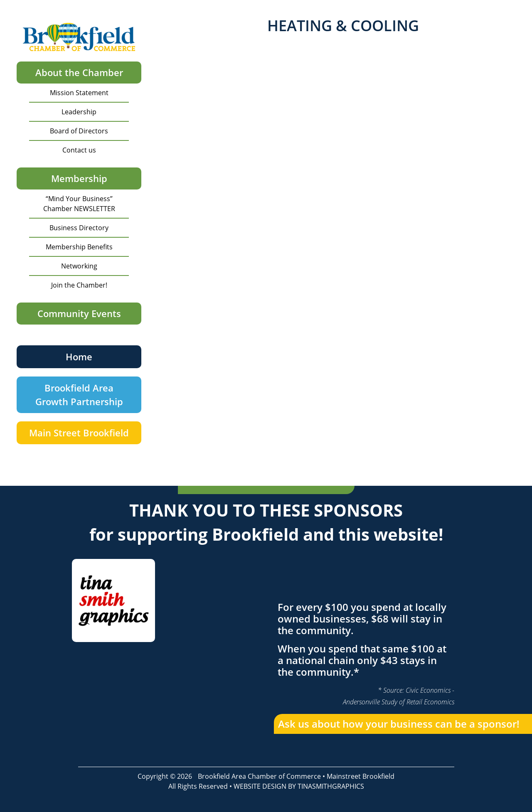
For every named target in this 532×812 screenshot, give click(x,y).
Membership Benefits (79, 247)
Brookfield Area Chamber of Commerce (259, 776)
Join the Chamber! (79, 285)
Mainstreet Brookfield (361, 776)
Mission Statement (79, 93)
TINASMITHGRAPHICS (331, 786)
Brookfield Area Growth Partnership (79, 395)
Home (79, 357)
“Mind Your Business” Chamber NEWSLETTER (79, 204)
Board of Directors (79, 131)
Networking (79, 266)
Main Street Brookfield (79, 433)
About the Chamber (79, 72)
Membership (79, 178)
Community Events (79, 313)
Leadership (79, 112)
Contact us (79, 150)
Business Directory (79, 228)
